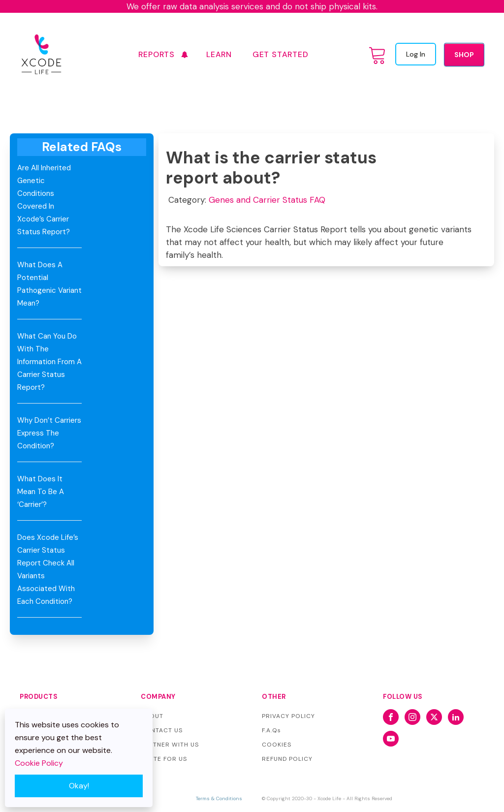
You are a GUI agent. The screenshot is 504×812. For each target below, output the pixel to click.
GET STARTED (281, 54)
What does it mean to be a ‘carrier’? (41, 492)
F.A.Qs (271, 730)
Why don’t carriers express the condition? (49, 433)
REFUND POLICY (287, 759)
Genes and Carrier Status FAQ (267, 200)
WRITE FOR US (164, 759)
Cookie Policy (39, 763)
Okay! (79, 786)
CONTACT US (162, 730)
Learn (219, 54)
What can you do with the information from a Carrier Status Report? (49, 362)
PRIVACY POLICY (288, 716)
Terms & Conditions (219, 798)
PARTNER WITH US (170, 745)
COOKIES (277, 745)
